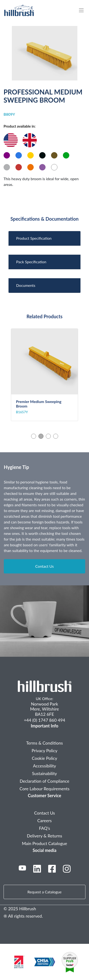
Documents (26, 285)
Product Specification (34, 238)
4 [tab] (56, 436)
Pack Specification (31, 262)
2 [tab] (41, 436)
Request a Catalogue (45, 892)
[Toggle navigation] (84, 10)
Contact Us (45, 566)
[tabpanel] (44, 375)
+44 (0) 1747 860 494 (44, 720)
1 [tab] (34, 436)
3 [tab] (48, 436)
